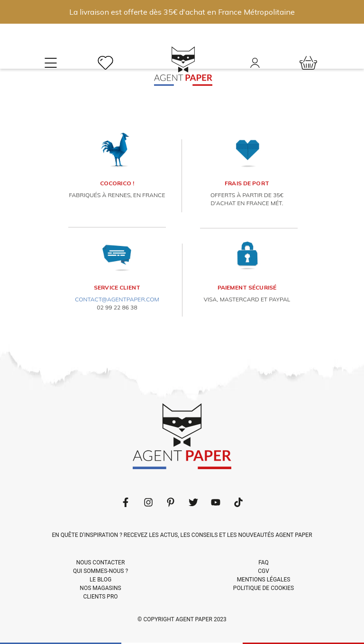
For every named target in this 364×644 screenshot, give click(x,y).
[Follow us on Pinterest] (171, 502)
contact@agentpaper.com (117, 299)
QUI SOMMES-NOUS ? (100, 571)
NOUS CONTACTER (101, 562)
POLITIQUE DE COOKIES (264, 588)
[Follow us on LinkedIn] (148, 502)
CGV (264, 571)
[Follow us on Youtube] (216, 502)
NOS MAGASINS (100, 588)
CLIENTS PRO (100, 597)
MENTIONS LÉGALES (264, 580)
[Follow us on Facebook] (126, 502)
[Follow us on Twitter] (193, 502)
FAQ (264, 562)
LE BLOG (100, 580)
